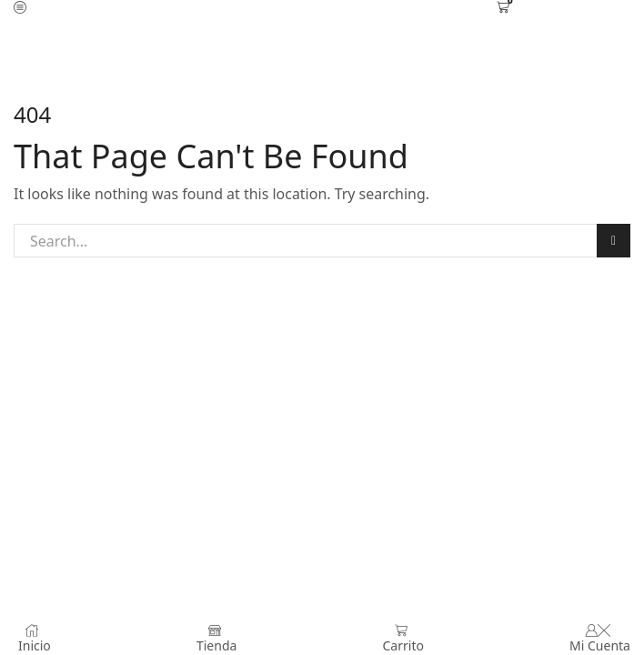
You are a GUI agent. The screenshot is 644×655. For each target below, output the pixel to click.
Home (289, 45)
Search (614, 241)
